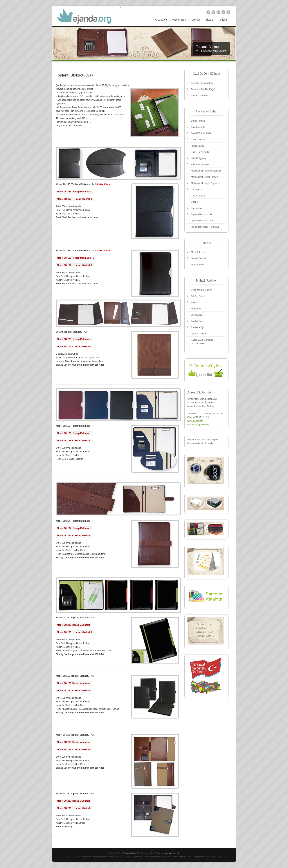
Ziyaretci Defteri (199, 334)
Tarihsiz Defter (198, 140)
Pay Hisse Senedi (200, 96)
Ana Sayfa (161, 20)
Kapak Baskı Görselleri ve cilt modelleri (202, 342)
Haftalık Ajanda (198, 158)
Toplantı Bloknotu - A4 (202, 214)
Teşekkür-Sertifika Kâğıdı (203, 89)
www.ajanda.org (195, 421)
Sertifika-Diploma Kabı (202, 83)
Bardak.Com (197, 321)
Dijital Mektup (198, 290)
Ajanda (68, 857)
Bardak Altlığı (198, 327)
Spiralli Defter (186, 857)
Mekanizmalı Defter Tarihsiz (205, 177)
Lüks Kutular (197, 315)
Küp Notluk (196, 208)
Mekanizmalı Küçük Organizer (206, 183)
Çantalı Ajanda (198, 196)
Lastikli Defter (129, 857)
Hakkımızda (179, 20)
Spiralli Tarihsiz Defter (202, 133)
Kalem (194, 302)
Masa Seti (196, 309)
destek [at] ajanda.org (198, 425)
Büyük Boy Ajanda (200, 165)
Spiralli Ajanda (198, 127)
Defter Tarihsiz (198, 121)
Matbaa (202, 857)
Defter (75, 857)
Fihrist (219, 857)
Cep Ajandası (198, 189)
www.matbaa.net (171, 853)
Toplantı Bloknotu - (202, 221)
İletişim (223, 20)
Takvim (82, 857)
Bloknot (195, 202)
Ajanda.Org (131, 853)
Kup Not (163, 857)
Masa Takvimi (198, 252)
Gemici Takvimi (198, 258)
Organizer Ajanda (107, 857)
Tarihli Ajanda (198, 146)
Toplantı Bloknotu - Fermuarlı (205, 227)
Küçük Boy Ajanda (200, 152)
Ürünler (196, 20)
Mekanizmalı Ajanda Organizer (206, 171)
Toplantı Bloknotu (151, 857)
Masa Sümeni (198, 265)
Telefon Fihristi (198, 296)
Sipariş (209, 20)
